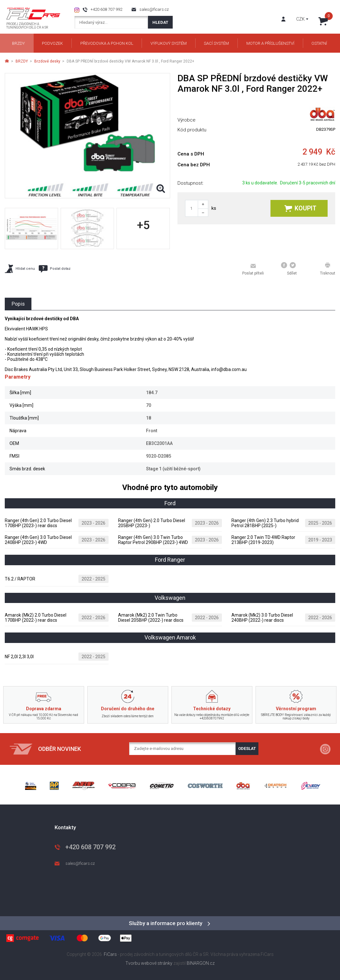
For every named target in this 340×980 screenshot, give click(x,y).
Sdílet (289, 269)
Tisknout (328, 269)
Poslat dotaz (55, 269)
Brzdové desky (47, 61)
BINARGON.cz (201, 963)
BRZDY (22, 61)
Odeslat (247, 748)
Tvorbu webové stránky (149, 963)
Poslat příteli (253, 269)
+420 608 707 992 (106, 9)
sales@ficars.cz (154, 9)
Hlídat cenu (20, 269)
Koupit (300, 208)
